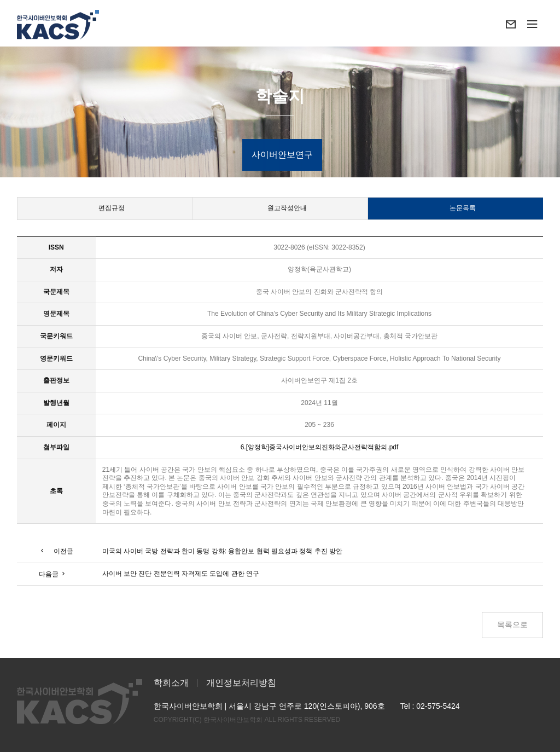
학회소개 (171, 683)
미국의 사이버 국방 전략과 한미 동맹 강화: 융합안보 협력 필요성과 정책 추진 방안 (222, 551)
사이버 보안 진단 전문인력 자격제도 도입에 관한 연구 (181, 574)
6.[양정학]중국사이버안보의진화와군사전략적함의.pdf (320, 447)
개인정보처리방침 (241, 683)
